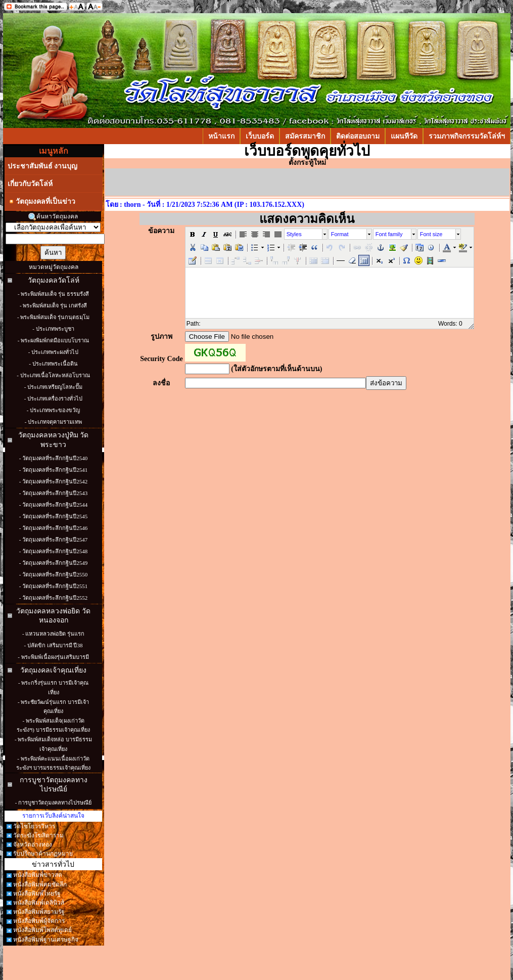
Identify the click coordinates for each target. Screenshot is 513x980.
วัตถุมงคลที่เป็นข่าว (41, 202)
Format (340, 234)
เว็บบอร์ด (260, 136)
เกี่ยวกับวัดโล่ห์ (30, 184)
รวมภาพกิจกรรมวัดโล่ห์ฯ (467, 136)
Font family (389, 234)
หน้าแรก (221, 136)
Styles (294, 234)
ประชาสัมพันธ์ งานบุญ (43, 166)
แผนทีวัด (404, 136)
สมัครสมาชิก (305, 136)
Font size (431, 234)
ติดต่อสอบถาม (358, 136)
